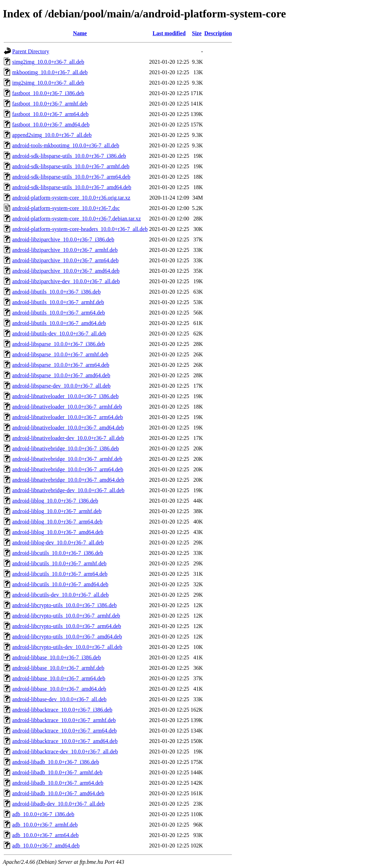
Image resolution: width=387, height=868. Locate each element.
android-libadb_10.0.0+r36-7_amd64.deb (58, 793)
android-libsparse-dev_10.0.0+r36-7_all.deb (61, 386)
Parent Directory (31, 51)
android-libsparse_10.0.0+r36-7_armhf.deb (60, 354)
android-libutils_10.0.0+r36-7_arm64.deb (59, 313)
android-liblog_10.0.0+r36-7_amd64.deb (58, 532)
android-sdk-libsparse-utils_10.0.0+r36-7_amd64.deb (72, 187)
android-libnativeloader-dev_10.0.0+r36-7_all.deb (68, 438)
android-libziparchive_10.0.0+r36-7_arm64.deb (65, 260)
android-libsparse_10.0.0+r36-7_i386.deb (59, 344)
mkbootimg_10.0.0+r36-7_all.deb (50, 72)
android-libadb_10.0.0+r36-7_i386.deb (56, 762)
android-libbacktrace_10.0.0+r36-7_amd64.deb (65, 741)
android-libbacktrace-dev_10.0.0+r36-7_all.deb (65, 751)
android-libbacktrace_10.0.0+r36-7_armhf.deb (64, 720)
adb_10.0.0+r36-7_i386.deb (43, 814)
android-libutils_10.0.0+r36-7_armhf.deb (58, 302)
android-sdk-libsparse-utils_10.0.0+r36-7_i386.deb (69, 156)
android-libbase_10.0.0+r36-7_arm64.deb (59, 678)
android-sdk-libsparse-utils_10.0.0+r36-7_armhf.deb (71, 166)
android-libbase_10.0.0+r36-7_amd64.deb (59, 689)
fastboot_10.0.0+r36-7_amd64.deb (51, 125)
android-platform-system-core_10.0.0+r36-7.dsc (66, 208)
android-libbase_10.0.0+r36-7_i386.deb (57, 657)
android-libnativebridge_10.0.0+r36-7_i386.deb (65, 448)
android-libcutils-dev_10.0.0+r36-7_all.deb (60, 595)
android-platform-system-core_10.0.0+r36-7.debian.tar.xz (76, 219)
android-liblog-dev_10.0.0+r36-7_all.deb (58, 542)
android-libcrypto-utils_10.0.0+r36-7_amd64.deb (67, 637)
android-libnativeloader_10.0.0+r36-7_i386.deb (65, 396)
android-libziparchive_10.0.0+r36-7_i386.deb (63, 239)
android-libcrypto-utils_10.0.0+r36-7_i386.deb (64, 605)
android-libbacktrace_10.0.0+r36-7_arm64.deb (64, 731)
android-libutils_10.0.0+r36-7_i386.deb (56, 292)
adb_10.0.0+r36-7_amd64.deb (46, 846)
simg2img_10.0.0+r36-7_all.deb (48, 62)
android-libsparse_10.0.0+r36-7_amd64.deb (61, 375)
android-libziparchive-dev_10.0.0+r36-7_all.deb (66, 281)
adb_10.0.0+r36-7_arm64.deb (45, 835)
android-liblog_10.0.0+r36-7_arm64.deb (57, 522)
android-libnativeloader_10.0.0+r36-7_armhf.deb (67, 407)
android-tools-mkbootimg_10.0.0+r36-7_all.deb (66, 145)
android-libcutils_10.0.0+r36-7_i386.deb (58, 553)
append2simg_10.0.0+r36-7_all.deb (52, 135)
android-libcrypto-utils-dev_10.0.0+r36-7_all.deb (67, 647)
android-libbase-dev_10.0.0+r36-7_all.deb (59, 699)
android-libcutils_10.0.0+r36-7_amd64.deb (60, 584)
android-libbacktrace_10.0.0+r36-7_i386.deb (62, 710)
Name (80, 33)
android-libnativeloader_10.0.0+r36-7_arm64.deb (68, 417)
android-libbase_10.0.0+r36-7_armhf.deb (58, 668)
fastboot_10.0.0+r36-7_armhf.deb (50, 104)
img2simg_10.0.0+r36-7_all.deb (48, 83)
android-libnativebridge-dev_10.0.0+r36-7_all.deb (68, 490)
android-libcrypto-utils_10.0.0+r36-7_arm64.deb (67, 626)
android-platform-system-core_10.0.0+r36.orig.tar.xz (71, 198)
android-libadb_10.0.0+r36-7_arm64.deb (58, 783)
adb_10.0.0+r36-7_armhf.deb (45, 825)
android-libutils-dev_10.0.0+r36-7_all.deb (59, 334)
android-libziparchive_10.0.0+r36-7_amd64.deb (66, 271)
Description (218, 33)
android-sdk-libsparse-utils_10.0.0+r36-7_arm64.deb (71, 177)
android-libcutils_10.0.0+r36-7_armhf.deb (59, 563)
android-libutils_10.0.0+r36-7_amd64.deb (59, 323)
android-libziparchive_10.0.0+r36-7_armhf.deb (65, 250)
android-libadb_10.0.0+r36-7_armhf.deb (57, 772)
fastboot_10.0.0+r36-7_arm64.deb (50, 114)
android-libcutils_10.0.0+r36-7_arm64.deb (60, 574)
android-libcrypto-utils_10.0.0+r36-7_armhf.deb (66, 616)
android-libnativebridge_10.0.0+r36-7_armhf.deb (67, 459)
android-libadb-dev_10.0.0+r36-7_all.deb (58, 804)
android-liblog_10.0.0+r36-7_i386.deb (55, 501)
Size (197, 33)
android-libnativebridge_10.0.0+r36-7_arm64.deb (68, 469)
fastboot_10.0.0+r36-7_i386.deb (48, 93)
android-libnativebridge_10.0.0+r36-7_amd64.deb (68, 480)
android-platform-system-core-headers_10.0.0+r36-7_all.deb (80, 229)
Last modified (169, 33)
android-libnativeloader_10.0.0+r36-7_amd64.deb (68, 428)
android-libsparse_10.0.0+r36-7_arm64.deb (61, 365)
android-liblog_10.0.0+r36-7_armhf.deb (57, 511)
